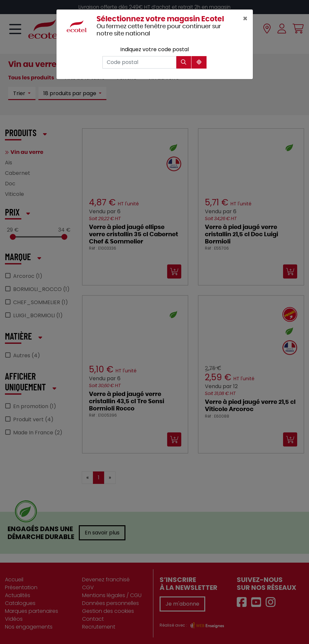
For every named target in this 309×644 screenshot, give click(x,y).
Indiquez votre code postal (154, 49)
